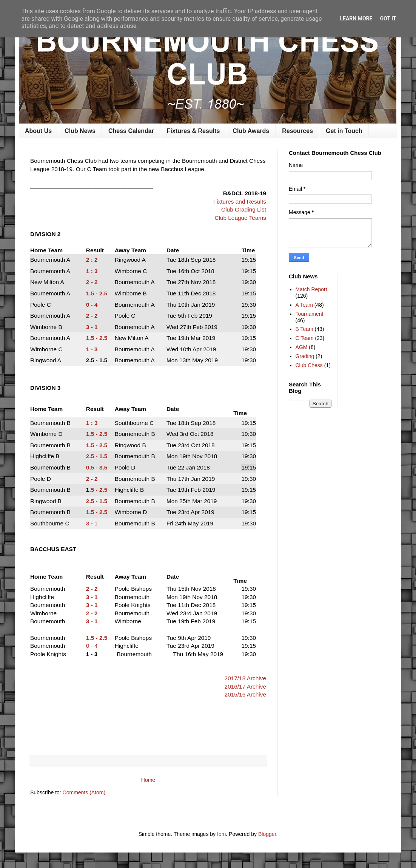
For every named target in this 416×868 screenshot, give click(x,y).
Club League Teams (240, 218)
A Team (304, 305)
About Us (38, 131)
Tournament (310, 314)
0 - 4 (92, 305)
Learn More (356, 19)
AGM (302, 347)
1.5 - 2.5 (97, 293)
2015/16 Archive (245, 694)
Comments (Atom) (84, 792)
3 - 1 (92, 327)
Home (148, 780)
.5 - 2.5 (98, 490)
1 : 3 (92, 271)
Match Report (311, 289)
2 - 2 (92, 282)
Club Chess (309, 365)
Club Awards (251, 131)
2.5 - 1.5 (97, 501)
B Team (304, 329)
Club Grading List (244, 209)
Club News (80, 131)
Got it (388, 19)
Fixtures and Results (240, 202)
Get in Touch (344, 131)
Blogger (267, 834)
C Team (305, 338)
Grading (305, 356)
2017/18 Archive (245, 678)
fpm (221, 834)
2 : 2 (92, 260)
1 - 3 (92, 349)
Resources (297, 131)
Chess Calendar (131, 131)
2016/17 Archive (245, 687)
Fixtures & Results (193, 131)
